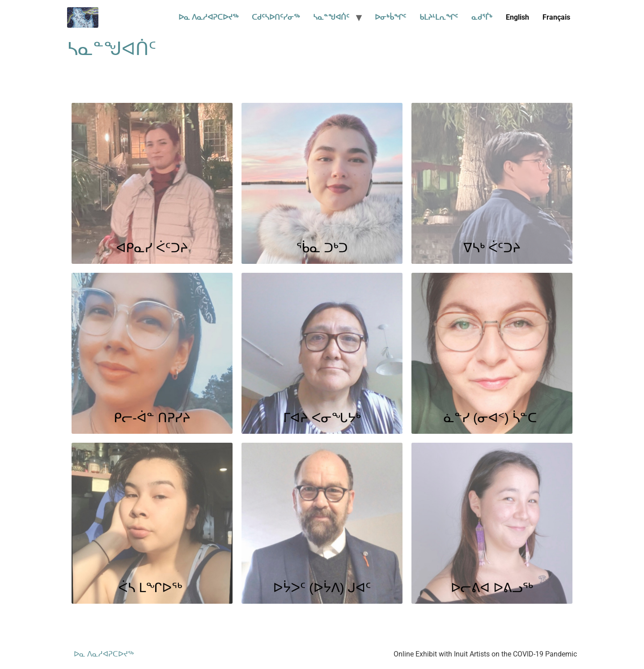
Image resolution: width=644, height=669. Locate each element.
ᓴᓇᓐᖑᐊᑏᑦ (331, 17)
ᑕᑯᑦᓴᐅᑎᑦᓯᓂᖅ (276, 17)
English (517, 17)
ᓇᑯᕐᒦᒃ (482, 17)
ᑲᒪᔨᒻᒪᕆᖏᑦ (439, 17)
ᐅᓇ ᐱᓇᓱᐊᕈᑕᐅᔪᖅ (208, 17)
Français (556, 17)
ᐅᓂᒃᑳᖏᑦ (390, 17)
